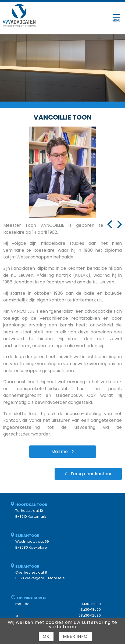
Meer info (75, 636)
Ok (46, 636)
